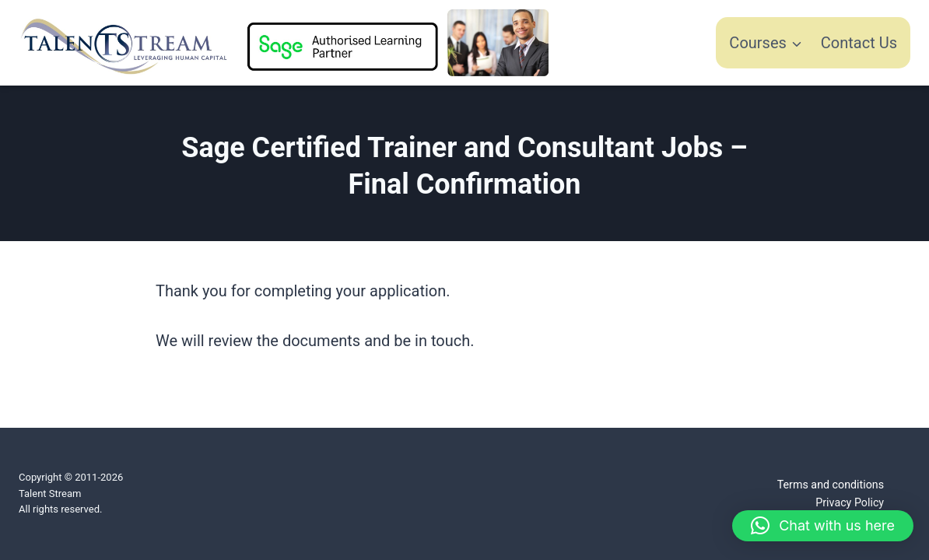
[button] (823, 526)
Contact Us (859, 43)
